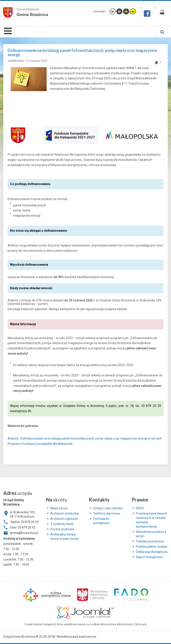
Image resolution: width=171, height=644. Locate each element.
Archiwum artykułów (65, 513)
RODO (140, 508)
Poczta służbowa (62, 529)
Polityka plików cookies (152, 547)
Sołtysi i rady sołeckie (108, 508)
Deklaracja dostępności (152, 552)
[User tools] (158, 63)
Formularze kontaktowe (101, 521)
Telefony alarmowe (107, 513)
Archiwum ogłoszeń (64, 519)
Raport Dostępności (149, 557)
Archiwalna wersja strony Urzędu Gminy (65, 537)
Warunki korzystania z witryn (151, 534)
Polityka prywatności (150, 541)
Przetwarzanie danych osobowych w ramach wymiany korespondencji (152, 520)
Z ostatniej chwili (62, 524)
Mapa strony (59, 508)
